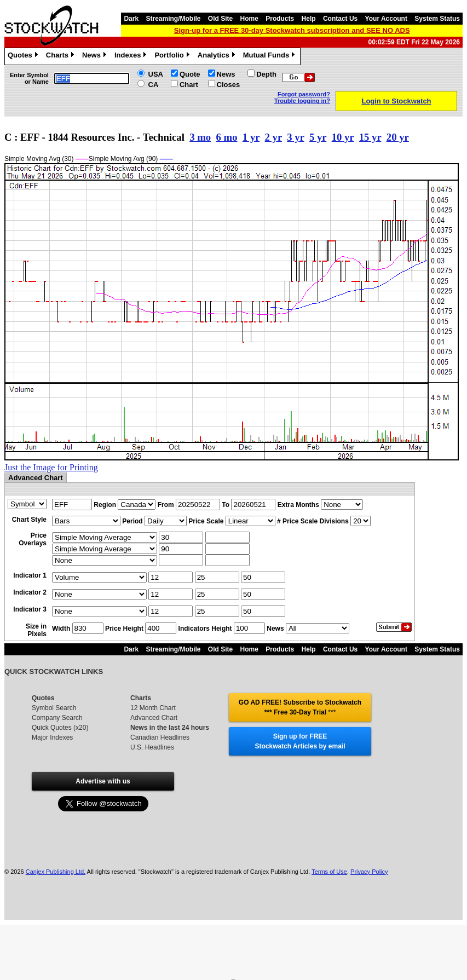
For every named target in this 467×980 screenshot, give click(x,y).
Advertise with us (103, 781)
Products (280, 19)
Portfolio (173, 56)
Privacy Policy (369, 872)
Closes (229, 85)
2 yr (273, 137)
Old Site (220, 19)
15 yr (370, 137)
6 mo (227, 137)
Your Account (386, 19)
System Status (437, 19)
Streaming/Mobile (173, 19)
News (96, 56)
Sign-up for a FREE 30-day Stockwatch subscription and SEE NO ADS (292, 30)
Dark (131, 19)
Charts (61, 56)
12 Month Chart (153, 708)
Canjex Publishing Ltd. (56, 872)
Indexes (132, 56)
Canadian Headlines (160, 737)
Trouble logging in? (302, 101)
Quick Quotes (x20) (60, 728)
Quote (190, 74)
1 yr (251, 137)
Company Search (57, 718)
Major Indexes (52, 737)
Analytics (218, 56)
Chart (189, 85)
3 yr (295, 137)
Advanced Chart (154, 718)
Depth (266, 74)
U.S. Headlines (152, 747)
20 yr (398, 137)
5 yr (318, 137)
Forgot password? (304, 94)
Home (249, 19)
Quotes (24, 56)
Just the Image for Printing (51, 467)
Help (309, 19)
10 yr (343, 137)
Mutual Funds (270, 56)
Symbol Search (54, 708)
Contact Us (340, 19)
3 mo (200, 137)
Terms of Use (329, 872)
